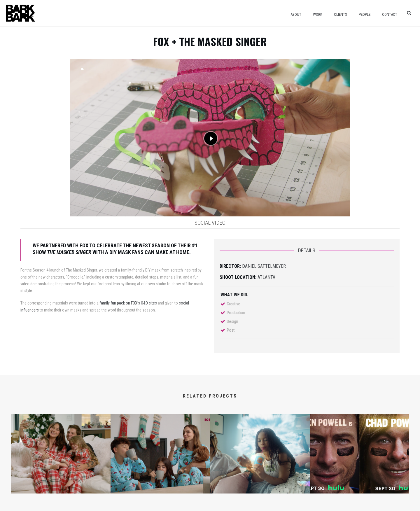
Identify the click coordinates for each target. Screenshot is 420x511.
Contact (390, 14)
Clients (341, 14)
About (296, 14)
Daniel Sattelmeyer (264, 266)
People (365, 14)
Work (318, 14)
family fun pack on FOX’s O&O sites (128, 303)
